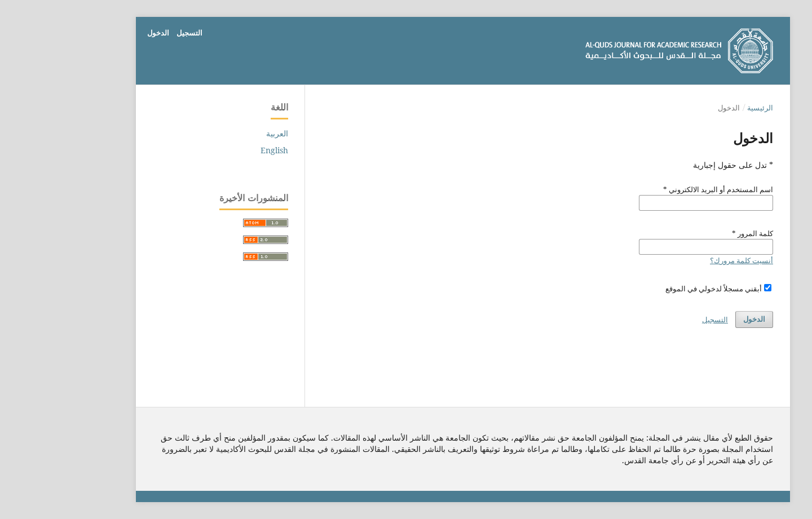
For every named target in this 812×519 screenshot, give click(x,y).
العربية (220, 133)
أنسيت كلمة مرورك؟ (685, 260)
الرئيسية (703, 108)
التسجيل (133, 33)
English (217, 150)
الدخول (101, 33)
